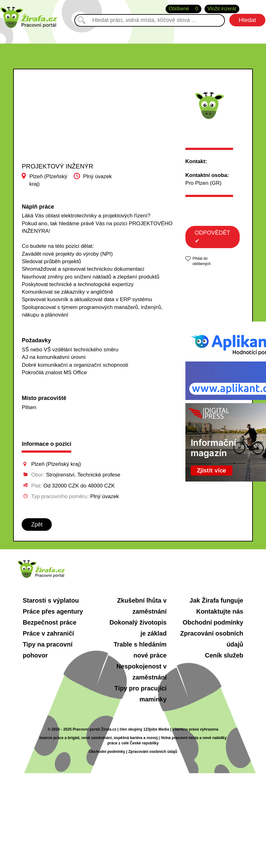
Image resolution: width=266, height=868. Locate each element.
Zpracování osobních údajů (153, 752)
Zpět (37, 525)
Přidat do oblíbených (202, 261)
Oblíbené (184, 9)
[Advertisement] (61, 128)
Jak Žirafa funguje (216, 600)
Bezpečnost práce (49, 622)
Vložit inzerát (222, 9)
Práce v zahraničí (48, 633)
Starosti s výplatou (51, 600)
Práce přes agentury (53, 611)
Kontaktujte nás (220, 611)
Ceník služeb (224, 655)
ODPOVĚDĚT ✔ (213, 237)
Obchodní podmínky (213, 622)
